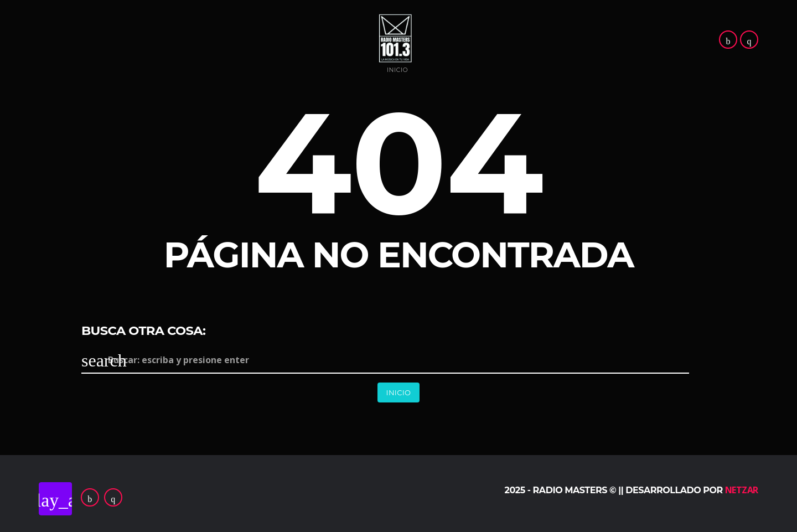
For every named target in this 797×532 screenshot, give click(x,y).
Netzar (742, 490)
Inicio (397, 70)
